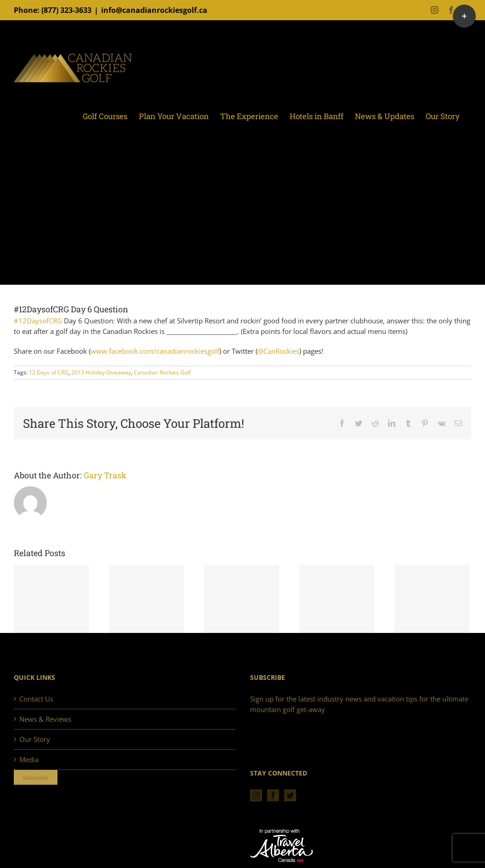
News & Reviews (45, 719)
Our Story (35, 739)
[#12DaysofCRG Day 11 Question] (432, 599)
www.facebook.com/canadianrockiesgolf (155, 351)
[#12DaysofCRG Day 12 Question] (337, 599)
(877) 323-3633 (66, 10)
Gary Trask (105, 475)
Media (29, 759)
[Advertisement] (242, 215)
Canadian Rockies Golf (162, 372)
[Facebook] (273, 795)
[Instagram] (256, 795)
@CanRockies (278, 351)
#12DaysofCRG (38, 321)
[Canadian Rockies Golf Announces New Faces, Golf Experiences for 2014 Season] (146, 599)
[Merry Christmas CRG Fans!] (242, 599)
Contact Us (36, 699)
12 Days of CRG (49, 372)
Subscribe (36, 777)
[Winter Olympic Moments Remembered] (51, 599)
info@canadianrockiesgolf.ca (154, 10)
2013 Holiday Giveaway (101, 372)
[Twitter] (290, 795)
